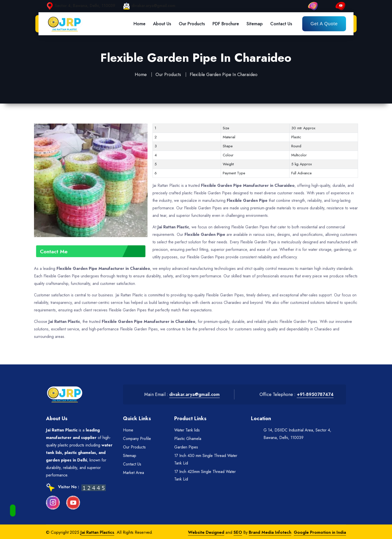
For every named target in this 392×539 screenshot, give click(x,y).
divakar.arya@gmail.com (153, 6)
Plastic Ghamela (188, 439)
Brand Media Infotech (270, 532)
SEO (238, 532)
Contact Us (281, 24)
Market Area (133, 473)
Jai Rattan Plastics (97, 532)
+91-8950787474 (315, 394)
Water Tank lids (187, 430)
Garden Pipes (186, 447)
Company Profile (137, 439)
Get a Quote (324, 24)
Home (139, 24)
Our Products (192, 24)
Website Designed (206, 532)
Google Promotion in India (320, 532)
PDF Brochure (226, 24)
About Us (162, 24)
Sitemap (255, 24)
